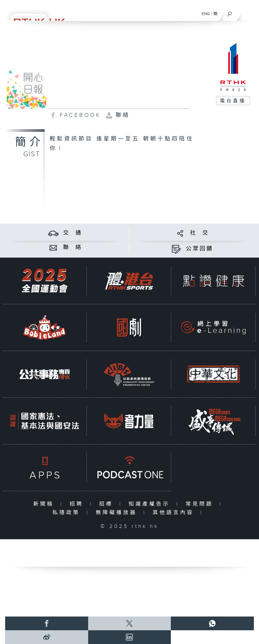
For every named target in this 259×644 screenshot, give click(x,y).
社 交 (200, 233)
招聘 (78, 504)
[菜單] (249, 12)
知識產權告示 (151, 504)
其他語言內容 (175, 513)
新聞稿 (45, 504)
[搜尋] (230, 12)
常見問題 (201, 504)
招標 (108, 504)
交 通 (73, 233)
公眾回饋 (200, 249)
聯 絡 (73, 247)
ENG (206, 14)
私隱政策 (68, 513)
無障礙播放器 (118, 513)
